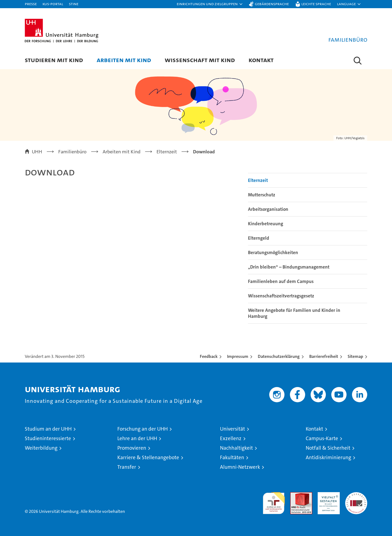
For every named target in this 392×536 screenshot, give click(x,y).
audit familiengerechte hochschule (274, 501)
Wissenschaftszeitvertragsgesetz (281, 296)
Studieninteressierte (48, 438)
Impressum (238, 356)
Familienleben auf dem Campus (281, 281)
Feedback (209, 356)
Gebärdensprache (272, 4)
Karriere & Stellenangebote (148, 457)
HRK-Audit (327, 495)
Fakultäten (232, 457)
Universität (232, 429)
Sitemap (355, 356)
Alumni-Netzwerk (240, 467)
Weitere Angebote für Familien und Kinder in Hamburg (294, 313)
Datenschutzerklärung (279, 356)
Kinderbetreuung (266, 224)
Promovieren (132, 448)
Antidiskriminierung (328, 457)
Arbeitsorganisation (268, 209)
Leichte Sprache (316, 4)
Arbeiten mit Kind (124, 60)
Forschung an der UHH (143, 429)
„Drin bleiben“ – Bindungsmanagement (289, 267)
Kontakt (261, 60)
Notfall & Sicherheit (328, 448)
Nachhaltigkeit (236, 448)
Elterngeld (259, 238)
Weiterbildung (41, 448)
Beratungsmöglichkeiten (273, 252)
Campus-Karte (322, 438)
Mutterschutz (262, 195)
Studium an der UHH (48, 429)
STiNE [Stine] (74, 4)
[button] (210, 4)
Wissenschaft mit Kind (200, 60)
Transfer (127, 467)
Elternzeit (258, 180)
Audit (295, 495)
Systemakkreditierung (356, 495)
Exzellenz (231, 438)
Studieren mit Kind (54, 60)
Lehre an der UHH (137, 438)
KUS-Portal (53, 4)
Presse (31, 4)
